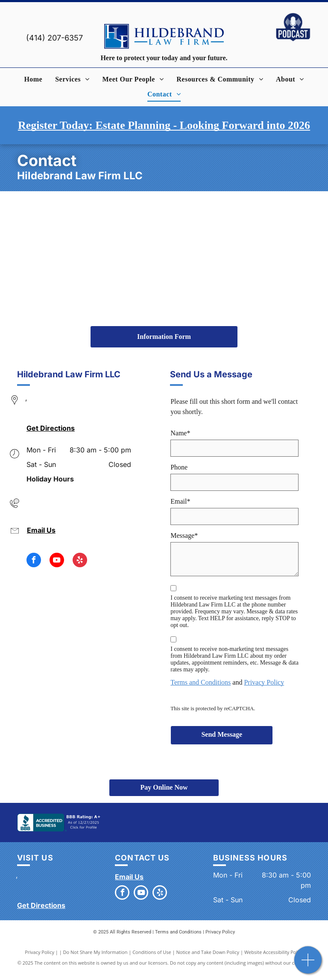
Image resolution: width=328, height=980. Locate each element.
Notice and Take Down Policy (208, 952)
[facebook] (34, 561)
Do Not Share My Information (95, 952)
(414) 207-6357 (54, 38)
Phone (179, 467)
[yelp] (80, 561)
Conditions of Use (152, 952)
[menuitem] (33, 79)
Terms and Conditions (201, 682)
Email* (180, 501)
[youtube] (57, 561)
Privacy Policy (264, 682)
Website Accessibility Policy (274, 952)
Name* (180, 433)
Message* (184, 535)
